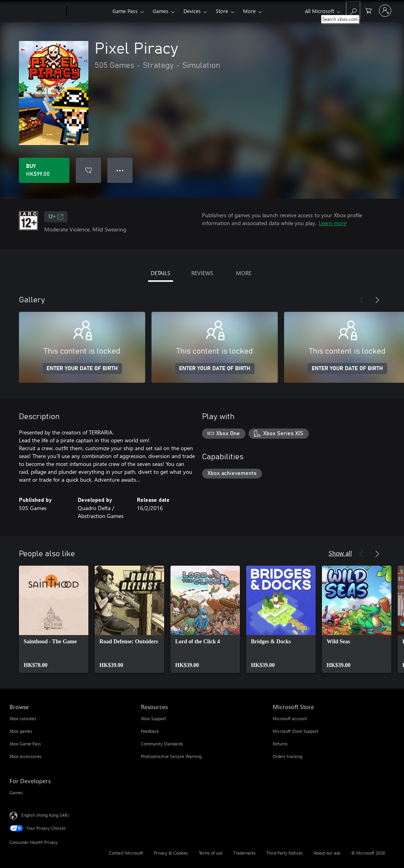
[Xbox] (89, 11)
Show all (340, 553)
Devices (192, 11)
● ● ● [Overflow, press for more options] (120, 170)
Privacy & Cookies (171, 853)
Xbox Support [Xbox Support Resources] (153, 718)
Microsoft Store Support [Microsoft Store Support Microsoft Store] (296, 731)
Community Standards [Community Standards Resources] (162, 744)
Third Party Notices (285, 853)
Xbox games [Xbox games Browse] (21, 731)
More (249, 11)
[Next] (377, 300)
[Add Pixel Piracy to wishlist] (88, 170)
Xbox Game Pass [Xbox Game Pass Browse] (25, 744)
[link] (54, 619)
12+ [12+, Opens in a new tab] (56, 217)
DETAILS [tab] (160, 273)
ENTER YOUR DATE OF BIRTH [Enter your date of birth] (82, 369)
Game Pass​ (125, 11)
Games (161, 11)
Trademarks (244, 853)
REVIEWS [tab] (202, 273)
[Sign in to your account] (385, 11)
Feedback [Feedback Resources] (150, 731)
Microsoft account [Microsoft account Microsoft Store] (290, 718)
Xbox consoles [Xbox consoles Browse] (23, 718)
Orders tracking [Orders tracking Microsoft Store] (287, 756)
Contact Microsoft (126, 853)
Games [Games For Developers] (16, 793)
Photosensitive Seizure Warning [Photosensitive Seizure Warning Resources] (171, 756)
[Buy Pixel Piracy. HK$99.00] (44, 170)
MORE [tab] (244, 273)
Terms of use (211, 853)
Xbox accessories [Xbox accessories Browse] (26, 756)
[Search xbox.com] (353, 10)
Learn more (333, 223)
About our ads (327, 853)
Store (222, 11)
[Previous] (361, 300)
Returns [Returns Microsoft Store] (280, 744)
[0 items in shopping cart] (368, 10)
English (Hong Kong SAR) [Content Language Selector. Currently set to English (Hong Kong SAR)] (45, 815)
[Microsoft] (36, 11)
